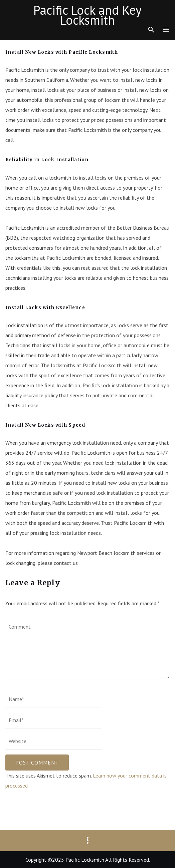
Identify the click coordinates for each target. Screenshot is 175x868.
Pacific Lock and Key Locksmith (87, 15)
